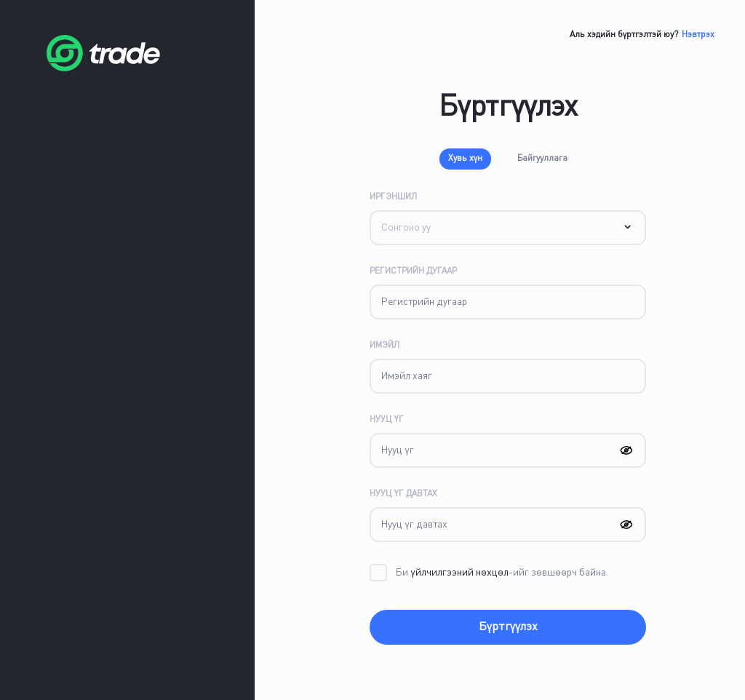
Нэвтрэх (698, 35)
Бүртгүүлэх (508, 627)
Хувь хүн (465, 159)
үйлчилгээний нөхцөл (458, 573)
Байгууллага (542, 159)
